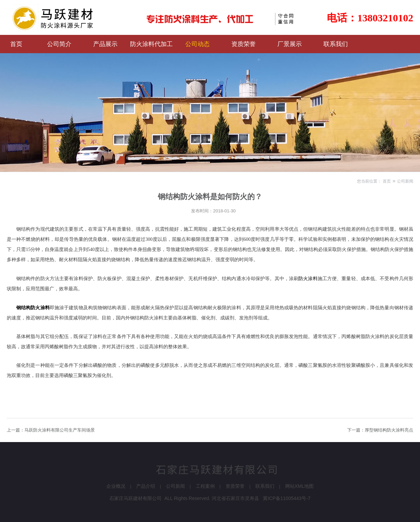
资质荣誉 (235, 486)
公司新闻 (405, 181)
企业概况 (116, 486)
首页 (387, 181)
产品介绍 (146, 486)
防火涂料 (308, 278)
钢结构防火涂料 (33, 308)
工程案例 (205, 486)
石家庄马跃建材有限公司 (135, 498)
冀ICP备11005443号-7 (287, 498)
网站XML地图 (300, 486)
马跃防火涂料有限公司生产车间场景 (60, 430)
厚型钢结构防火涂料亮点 (389, 430)
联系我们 (265, 486)
